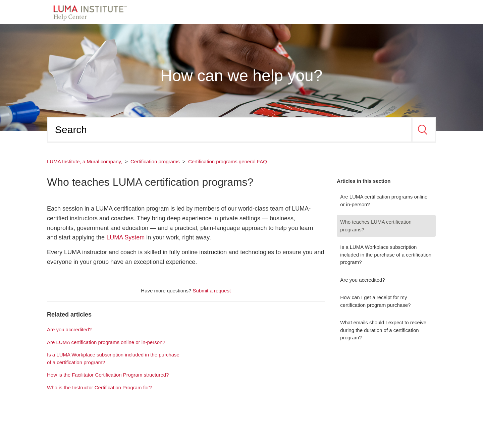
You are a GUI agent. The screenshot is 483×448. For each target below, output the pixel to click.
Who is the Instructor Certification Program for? (99, 387)
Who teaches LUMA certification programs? (376, 226)
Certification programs (155, 161)
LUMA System (125, 237)
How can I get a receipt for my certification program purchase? (375, 301)
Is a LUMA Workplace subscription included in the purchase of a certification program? (386, 255)
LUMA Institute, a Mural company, (85, 161)
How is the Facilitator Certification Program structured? (108, 375)
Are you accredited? (362, 280)
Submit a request (212, 291)
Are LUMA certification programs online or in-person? (384, 201)
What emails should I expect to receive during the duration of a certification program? (383, 330)
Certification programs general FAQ (228, 161)
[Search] (230, 130)
